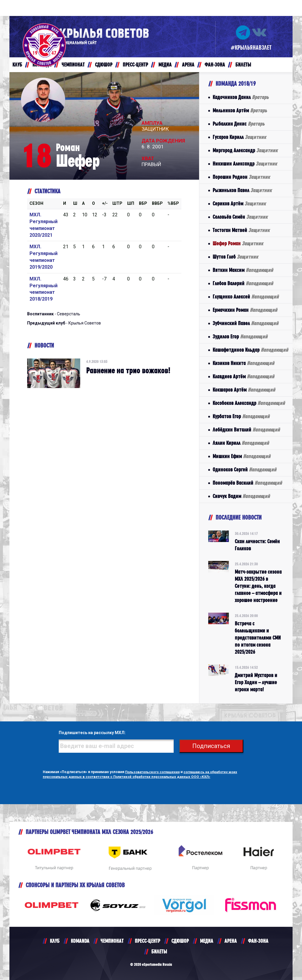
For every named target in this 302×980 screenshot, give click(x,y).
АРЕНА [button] (188, 65)
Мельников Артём (240, 110)
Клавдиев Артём (243, 376)
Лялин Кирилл (241, 443)
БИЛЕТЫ (159, 951)
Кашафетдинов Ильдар (250, 350)
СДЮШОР (180, 941)
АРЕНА (231, 941)
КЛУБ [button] (17, 65)
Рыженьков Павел (242, 190)
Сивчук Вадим (241, 496)
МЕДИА (207, 941)
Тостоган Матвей (241, 230)
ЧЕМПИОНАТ (112, 941)
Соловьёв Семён (240, 217)
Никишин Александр (245, 164)
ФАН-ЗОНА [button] (215, 65)
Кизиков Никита (243, 363)
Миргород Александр (245, 150)
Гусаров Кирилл (239, 137)
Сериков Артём (239, 203)
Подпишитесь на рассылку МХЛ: (89, 733)
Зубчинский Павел (246, 323)
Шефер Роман (238, 243)
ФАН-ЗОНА (258, 941)
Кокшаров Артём (244, 390)
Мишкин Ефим (242, 456)
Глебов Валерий (243, 283)
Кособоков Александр (249, 403)
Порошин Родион (241, 177)
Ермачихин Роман (245, 310)
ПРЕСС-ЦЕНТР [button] (135, 65)
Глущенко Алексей (246, 297)
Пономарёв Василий (247, 483)
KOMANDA (80, 941)
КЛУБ (55, 941)
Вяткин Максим (243, 270)
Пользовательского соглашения (154, 772)
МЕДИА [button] (165, 65)
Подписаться (213, 746)
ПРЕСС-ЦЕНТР (147, 941)
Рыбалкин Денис (239, 124)
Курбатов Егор (241, 416)
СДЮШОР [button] (104, 65)
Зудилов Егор (240, 336)
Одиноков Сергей (244, 469)
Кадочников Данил (241, 97)
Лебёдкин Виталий (246, 430)
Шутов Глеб (235, 257)
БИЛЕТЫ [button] (243, 65)
